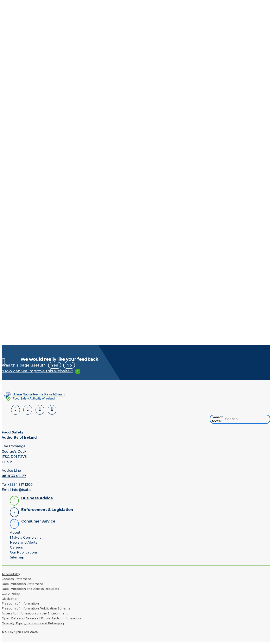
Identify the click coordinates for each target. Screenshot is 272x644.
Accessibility (11, 574)
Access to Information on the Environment (35, 613)
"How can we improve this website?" (37, 371)
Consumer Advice (38, 521)
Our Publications (24, 552)
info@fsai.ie (22, 490)
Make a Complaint (25, 537)
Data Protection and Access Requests (30, 589)
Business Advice (37, 498)
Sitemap (17, 557)
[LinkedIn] (15, 410)
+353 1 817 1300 (20, 485)
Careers (16, 547)
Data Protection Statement (22, 584)
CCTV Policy (11, 594)
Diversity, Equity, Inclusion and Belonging (33, 623)
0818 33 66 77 (14, 476)
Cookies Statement (16, 579)
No (69, 365)
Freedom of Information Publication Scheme (36, 609)
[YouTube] (40, 410)
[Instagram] (52, 410)
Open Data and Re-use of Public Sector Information (41, 618)
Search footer (218, 419)
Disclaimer (10, 599)
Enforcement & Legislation (47, 510)
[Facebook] (28, 410)
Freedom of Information (20, 604)
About (15, 533)
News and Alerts (24, 542)
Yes (55, 365)
